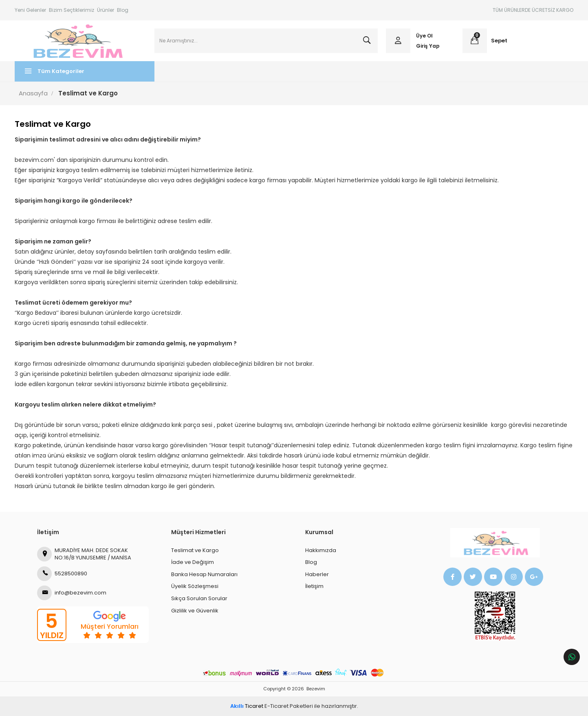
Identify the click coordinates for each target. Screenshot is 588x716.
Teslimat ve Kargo (195, 550)
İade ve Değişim (193, 562)
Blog (123, 10)
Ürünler (106, 10)
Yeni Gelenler (30, 10)
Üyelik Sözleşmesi (195, 587)
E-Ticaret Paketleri (289, 706)
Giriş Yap (428, 46)
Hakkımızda (321, 550)
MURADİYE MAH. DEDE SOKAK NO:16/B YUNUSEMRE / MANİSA (84, 554)
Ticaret (247, 706)
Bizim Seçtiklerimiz (72, 10)
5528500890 (62, 574)
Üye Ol (424, 36)
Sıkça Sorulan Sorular (199, 598)
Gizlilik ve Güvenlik (195, 611)
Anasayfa (33, 93)
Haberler (317, 574)
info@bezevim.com (72, 593)
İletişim (314, 587)
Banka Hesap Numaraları (204, 574)
